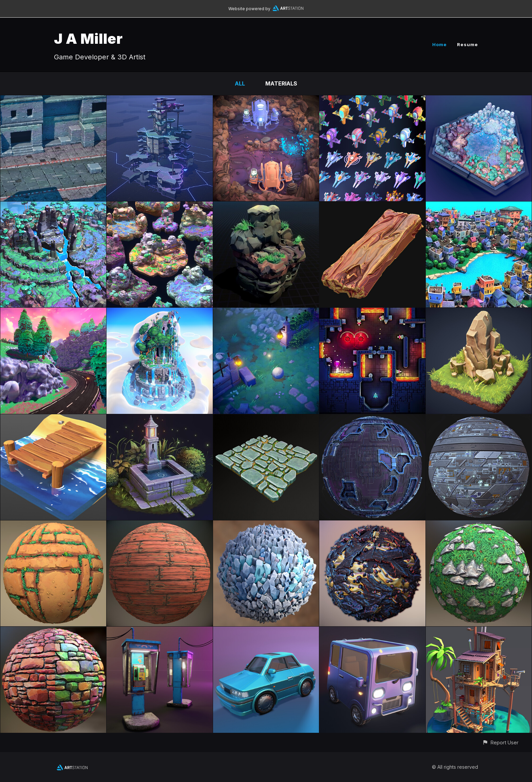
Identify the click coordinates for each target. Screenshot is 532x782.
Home (440, 44)
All (240, 83)
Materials (281, 83)
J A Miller (88, 39)
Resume (468, 44)
